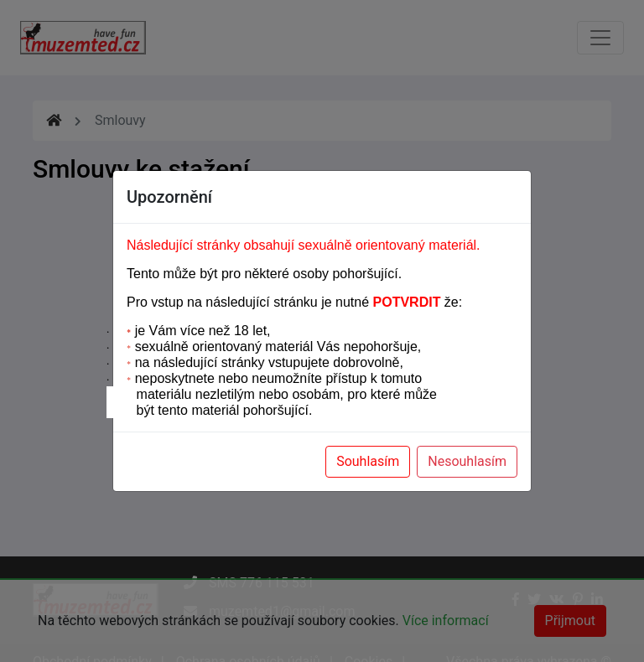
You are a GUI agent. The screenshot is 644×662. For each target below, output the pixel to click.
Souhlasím (368, 461)
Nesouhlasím (467, 461)
